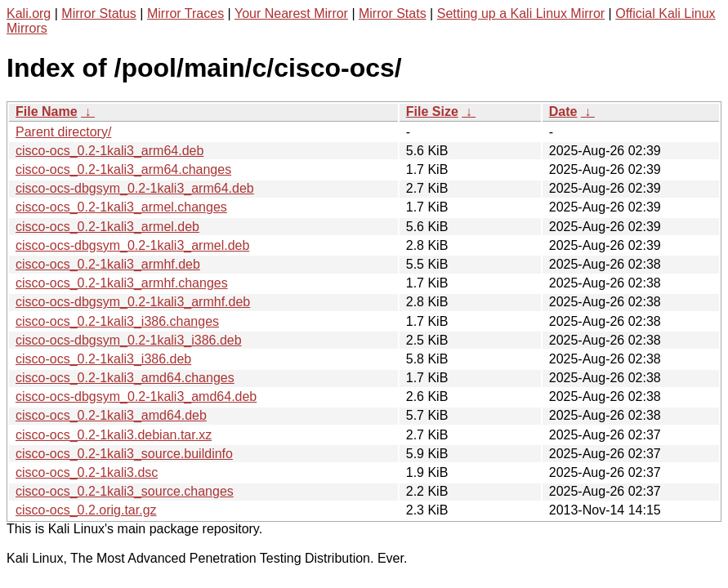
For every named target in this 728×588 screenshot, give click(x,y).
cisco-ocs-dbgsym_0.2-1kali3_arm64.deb (135, 188)
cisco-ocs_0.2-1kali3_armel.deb (107, 227)
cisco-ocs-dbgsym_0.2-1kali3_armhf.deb (133, 302)
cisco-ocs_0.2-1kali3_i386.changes (117, 321)
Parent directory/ (63, 132)
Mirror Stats (393, 13)
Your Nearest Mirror (291, 13)
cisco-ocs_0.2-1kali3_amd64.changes (125, 378)
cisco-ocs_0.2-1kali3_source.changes (125, 491)
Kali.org (29, 13)
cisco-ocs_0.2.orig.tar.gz (86, 510)
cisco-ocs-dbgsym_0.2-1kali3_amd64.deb (136, 396)
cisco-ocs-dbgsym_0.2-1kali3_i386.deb (129, 340)
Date (563, 111)
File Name (47, 111)
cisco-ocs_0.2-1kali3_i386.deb (103, 359)
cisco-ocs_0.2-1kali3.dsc (87, 472)
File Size (432, 111)
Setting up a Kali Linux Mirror (521, 13)
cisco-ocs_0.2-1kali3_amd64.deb (111, 415)
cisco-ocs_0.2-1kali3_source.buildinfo (124, 454)
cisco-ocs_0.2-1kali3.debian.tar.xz (114, 435)
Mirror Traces (185, 13)
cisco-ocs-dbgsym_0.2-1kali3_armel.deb (132, 245)
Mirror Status (99, 13)
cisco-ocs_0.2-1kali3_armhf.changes (122, 283)
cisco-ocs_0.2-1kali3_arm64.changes (123, 169)
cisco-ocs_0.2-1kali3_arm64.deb (109, 151)
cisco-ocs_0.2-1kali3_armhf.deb (108, 264)
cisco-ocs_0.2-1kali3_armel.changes (121, 207)
